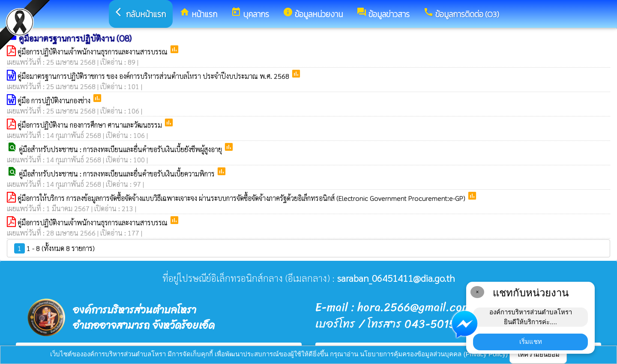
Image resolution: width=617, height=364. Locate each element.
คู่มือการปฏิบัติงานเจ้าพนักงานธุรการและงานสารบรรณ (93, 52)
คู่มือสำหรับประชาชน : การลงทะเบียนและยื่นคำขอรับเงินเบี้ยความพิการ (118, 174)
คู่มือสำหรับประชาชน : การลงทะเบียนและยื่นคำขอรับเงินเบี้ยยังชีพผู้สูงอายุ (121, 149)
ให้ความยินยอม (538, 354)
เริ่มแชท (531, 342)
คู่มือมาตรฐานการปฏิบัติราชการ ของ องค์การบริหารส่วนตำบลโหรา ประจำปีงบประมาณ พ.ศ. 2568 (154, 76)
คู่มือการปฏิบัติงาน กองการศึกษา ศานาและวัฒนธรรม (91, 125)
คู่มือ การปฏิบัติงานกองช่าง (55, 100)
